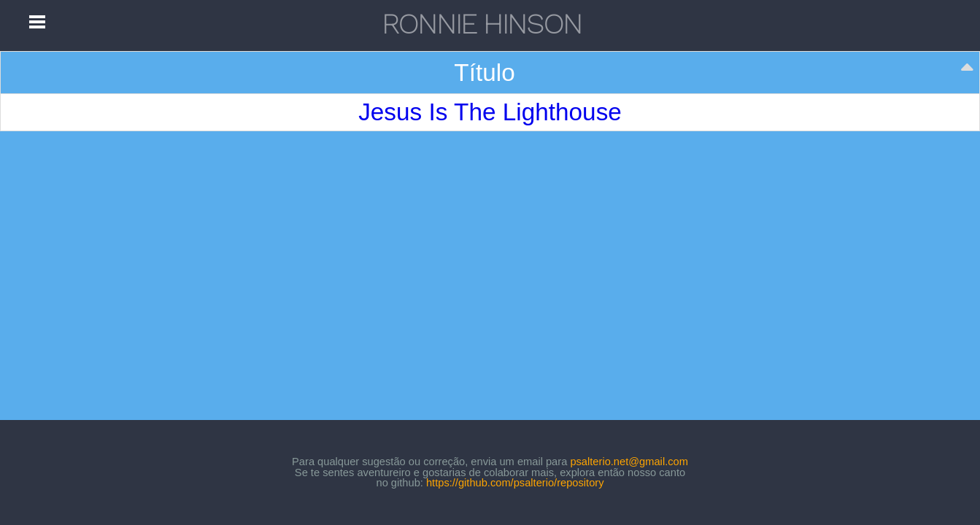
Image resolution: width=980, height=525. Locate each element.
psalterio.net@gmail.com (629, 462)
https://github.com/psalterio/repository (515, 483)
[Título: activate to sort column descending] (490, 73)
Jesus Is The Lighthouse (490, 112)
